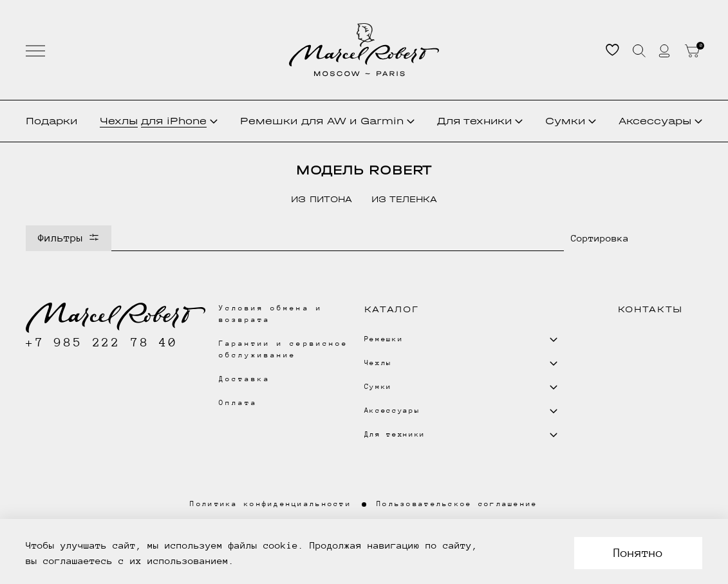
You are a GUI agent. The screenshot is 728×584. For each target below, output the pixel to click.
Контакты (650, 309)
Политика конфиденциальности (271, 504)
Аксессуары (660, 121)
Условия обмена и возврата (271, 314)
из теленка (404, 199)
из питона (322, 199)
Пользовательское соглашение (457, 504)
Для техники (480, 121)
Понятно (638, 553)
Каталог (392, 309)
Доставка (245, 379)
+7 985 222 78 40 (102, 342)
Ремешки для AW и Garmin (327, 121)
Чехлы (159, 121)
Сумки (571, 121)
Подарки (51, 121)
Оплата (238, 403)
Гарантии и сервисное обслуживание (284, 349)
